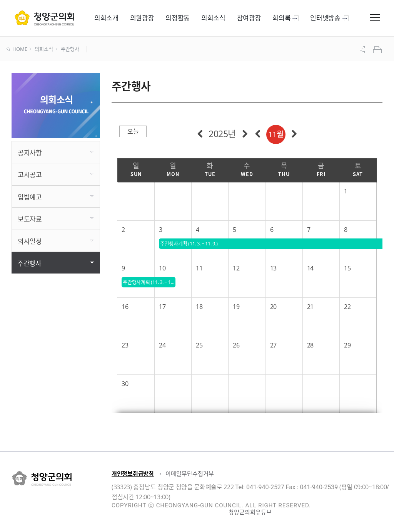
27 (273, 345)
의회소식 (44, 49)
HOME (16, 49)
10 (162, 268)
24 (162, 345)
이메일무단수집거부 (190, 473)
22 (347, 307)
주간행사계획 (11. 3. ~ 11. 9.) (149, 282)
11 (199, 268)
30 (125, 384)
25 (199, 345)
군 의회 (44, 18)
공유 (363, 50)
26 (236, 345)
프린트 (378, 50)
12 (236, 268)
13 (273, 268)
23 (125, 345)
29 (347, 345)
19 (236, 307)
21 (310, 307)
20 (273, 307)
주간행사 (70, 49)
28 (310, 345)
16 (125, 307)
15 (347, 268)
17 (162, 307)
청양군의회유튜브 (250, 512)
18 (199, 307)
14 (310, 268)
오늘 (133, 131)
